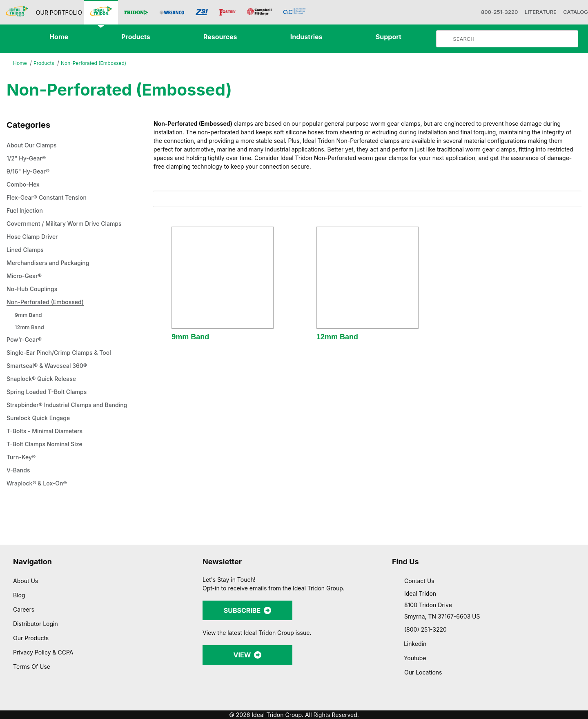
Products (45, 63)
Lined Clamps (27, 250)
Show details (429, 703)
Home (20, 63)
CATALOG (571, 12)
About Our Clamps (35, 146)
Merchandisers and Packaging (52, 263)
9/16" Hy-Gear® (29, 172)
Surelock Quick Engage (41, 418)
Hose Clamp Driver (34, 237)
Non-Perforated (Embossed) (98, 63)
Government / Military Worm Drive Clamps (69, 224)
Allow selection (499, 655)
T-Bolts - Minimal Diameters (48, 432)
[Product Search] (514, 39)
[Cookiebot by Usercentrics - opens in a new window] (53, 703)
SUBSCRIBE (247, 610)
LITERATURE (531, 12)
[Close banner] (575, 623)
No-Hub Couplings (34, 289)
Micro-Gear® (26, 276)
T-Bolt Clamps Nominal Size (48, 445)
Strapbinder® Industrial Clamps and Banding (73, 405)
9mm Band (29, 315)
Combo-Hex (25, 185)
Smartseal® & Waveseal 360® (50, 366)
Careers (24, 609)
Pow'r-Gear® (25, 340)
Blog (19, 595)
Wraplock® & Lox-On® (39, 484)
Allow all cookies (499, 631)
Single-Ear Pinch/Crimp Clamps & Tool (64, 353)
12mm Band (30, 327)
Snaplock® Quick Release (44, 379)
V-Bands (20, 471)
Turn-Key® (22, 458)
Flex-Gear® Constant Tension (50, 198)
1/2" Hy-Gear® (27, 159)
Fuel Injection (26, 211)
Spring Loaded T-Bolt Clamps (51, 392)
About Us (26, 581)
